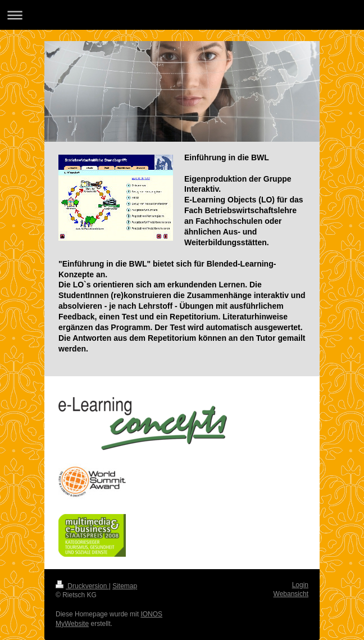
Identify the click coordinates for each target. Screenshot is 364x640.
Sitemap (125, 586)
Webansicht (291, 594)
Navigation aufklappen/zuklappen (182, 15)
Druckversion (82, 586)
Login (300, 585)
